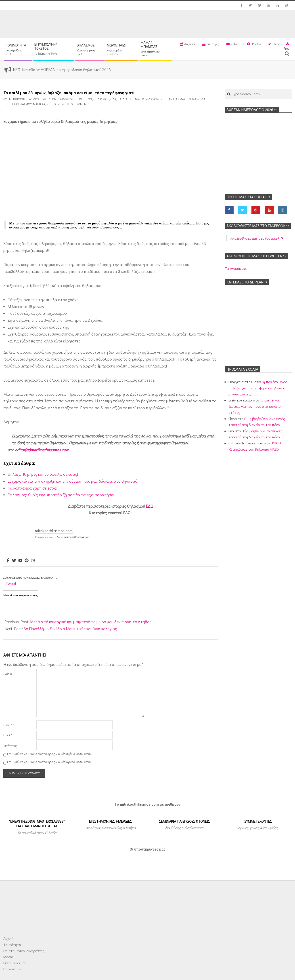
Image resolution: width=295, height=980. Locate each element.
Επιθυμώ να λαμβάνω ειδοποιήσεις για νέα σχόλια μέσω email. (50, 754)
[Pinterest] (27, 561)
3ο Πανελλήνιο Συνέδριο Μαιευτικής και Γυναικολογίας (70, 629)
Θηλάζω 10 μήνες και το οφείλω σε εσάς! (43, 474)
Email (8, 735)
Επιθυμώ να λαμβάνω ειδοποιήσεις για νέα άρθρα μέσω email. (50, 762)
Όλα (113, 99)
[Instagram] (33, 561)
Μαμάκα (39, 104)
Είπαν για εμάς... (176, 99)
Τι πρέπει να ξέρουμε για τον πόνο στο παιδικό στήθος (254, 406)
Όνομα (9, 725)
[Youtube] (20, 561)
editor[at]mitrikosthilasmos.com (42, 450)
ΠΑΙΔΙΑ (122, 99)
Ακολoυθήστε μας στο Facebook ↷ (258, 226)
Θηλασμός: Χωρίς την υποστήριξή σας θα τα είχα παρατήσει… (62, 495)
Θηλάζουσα (197, 99)
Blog (88, 99)
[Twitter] (14, 561)
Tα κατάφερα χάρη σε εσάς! (32, 488)
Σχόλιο (8, 674)
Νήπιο (51, 104)
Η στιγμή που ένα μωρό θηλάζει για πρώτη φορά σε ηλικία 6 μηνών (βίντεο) (258, 388)
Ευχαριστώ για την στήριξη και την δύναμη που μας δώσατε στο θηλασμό (72, 481)
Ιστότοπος (10, 746)
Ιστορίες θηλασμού (18, 104)
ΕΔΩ (150, 506)
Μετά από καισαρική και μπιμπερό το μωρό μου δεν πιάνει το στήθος (91, 622)
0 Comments (80, 104)
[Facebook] (8, 561)
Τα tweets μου (236, 268)
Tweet (11, 583)
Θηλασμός (101, 99)
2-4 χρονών (154, 99)
